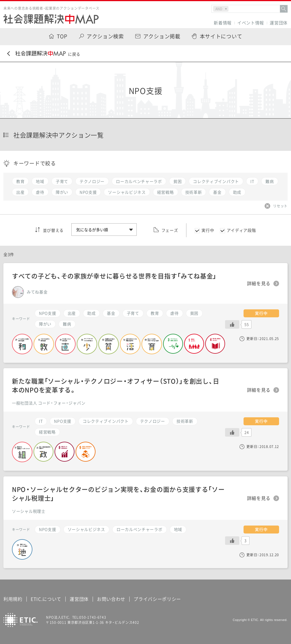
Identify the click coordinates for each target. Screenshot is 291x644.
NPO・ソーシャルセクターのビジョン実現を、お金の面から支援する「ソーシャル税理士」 (118, 493)
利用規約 (13, 599)
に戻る (44, 54)
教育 (155, 313)
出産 (72, 313)
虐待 (174, 313)
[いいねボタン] (232, 324)
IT (41, 421)
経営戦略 (47, 432)
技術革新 (185, 421)
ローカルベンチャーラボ (140, 529)
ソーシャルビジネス (86, 529)
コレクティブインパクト (106, 421)
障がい (45, 324)
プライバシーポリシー (157, 599)
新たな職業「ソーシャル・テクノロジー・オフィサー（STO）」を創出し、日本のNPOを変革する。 (116, 385)
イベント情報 (251, 23)
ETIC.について (46, 599)
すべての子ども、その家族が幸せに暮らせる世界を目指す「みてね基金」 (114, 276)
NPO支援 (48, 313)
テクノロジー (153, 421)
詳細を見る (259, 284)
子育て (133, 313)
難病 (67, 324)
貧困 (194, 313)
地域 (178, 529)
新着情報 (223, 23)
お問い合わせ (111, 599)
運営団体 (279, 23)
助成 (91, 313)
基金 (111, 313)
